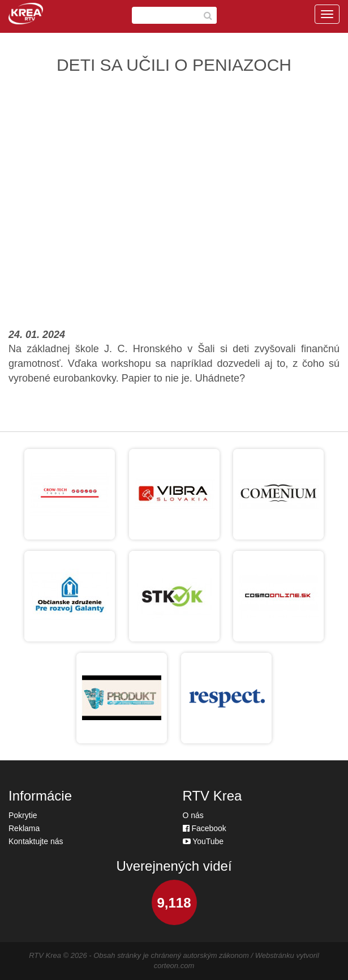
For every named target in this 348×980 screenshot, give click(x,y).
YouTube (203, 841)
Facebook (205, 828)
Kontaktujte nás (36, 841)
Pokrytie (23, 815)
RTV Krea (45, 955)
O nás (193, 815)
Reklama (24, 828)
